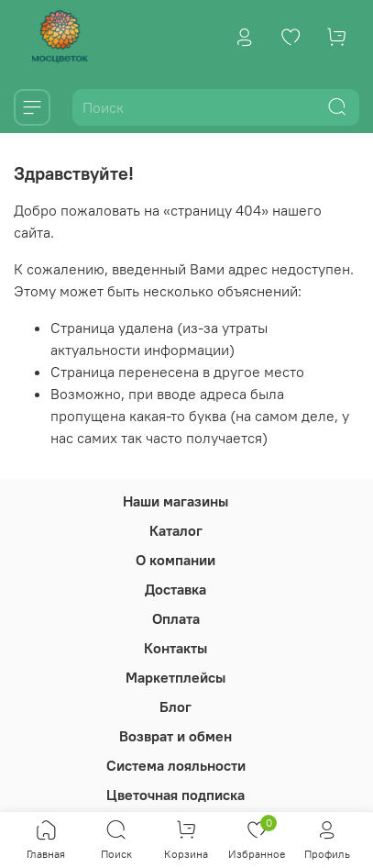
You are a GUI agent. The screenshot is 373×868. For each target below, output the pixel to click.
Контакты (176, 648)
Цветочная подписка (176, 795)
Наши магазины (176, 501)
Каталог (176, 530)
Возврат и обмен (176, 736)
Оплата (176, 618)
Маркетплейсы (176, 677)
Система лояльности (176, 765)
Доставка (176, 589)
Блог (176, 707)
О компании (176, 560)
